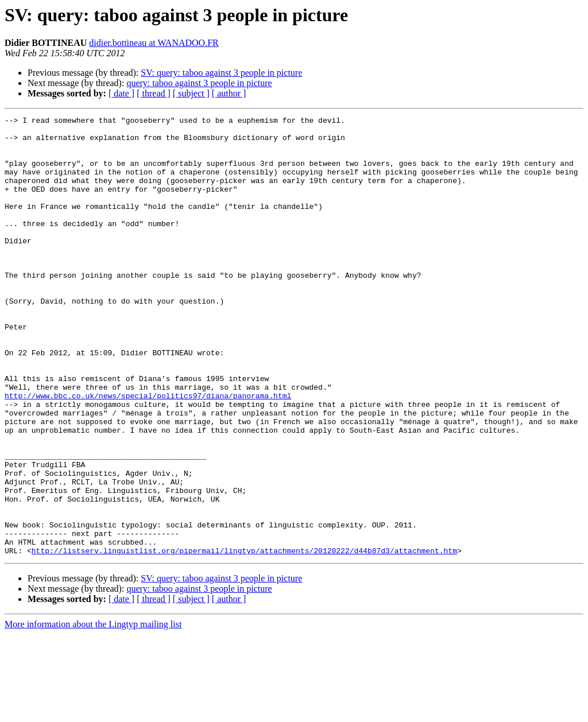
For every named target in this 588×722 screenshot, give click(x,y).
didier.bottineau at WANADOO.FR (154, 43)
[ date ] (121, 93)
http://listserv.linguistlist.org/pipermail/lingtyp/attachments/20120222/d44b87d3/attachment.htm (244, 638)
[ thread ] (154, 93)
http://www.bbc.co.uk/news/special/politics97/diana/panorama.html (148, 452)
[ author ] (229, 93)
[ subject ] (191, 93)
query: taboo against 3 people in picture (199, 83)
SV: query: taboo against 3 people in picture (221, 73)
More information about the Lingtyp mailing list (93, 712)
